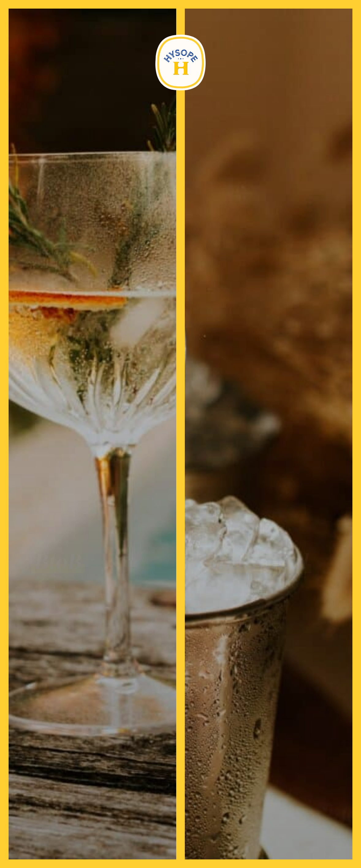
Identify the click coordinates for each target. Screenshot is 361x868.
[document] (180, 434)
